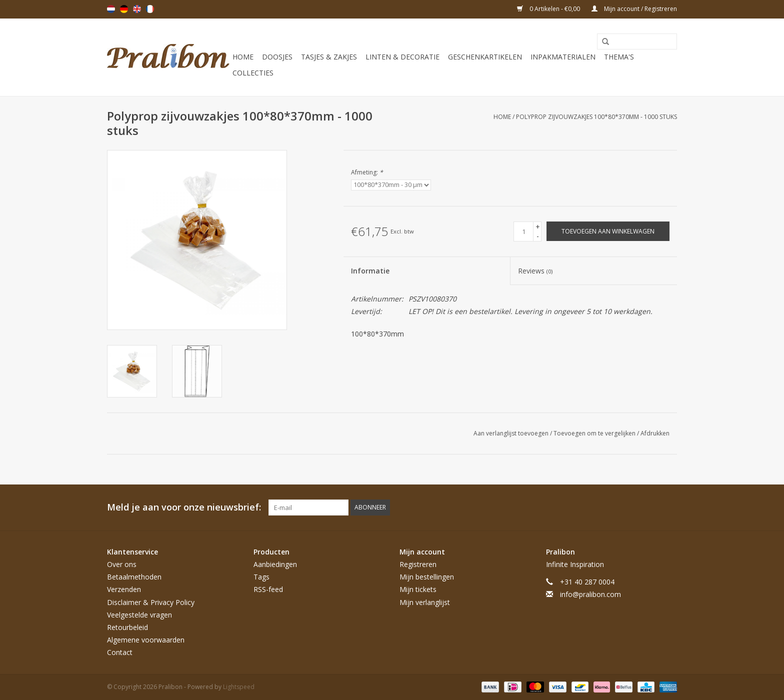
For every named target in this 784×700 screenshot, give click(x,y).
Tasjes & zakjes (329, 57)
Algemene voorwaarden (146, 640)
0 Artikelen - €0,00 (549, 9)
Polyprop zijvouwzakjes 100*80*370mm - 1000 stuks (596, 117)
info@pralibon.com (590, 594)
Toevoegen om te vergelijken (595, 433)
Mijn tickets (418, 589)
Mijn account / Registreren (634, 9)
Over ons (122, 564)
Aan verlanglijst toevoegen (512, 433)
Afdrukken (655, 433)
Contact (120, 652)
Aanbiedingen (275, 564)
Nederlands (111, 9)
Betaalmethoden (134, 577)
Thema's (619, 57)
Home (243, 57)
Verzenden (124, 589)
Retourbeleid (127, 627)
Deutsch (124, 9)
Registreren (418, 564)
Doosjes (277, 57)
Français (150, 9)
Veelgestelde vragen (139, 615)
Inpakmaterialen (563, 57)
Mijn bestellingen (427, 577)
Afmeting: (367, 172)
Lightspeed (239, 687)
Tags (261, 577)
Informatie (370, 271)
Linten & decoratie (402, 57)
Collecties (253, 73)
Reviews (535, 271)
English (137, 9)
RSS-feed (268, 589)
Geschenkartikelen (485, 57)
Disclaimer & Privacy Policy (151, 602)
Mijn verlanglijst (425, 602)
